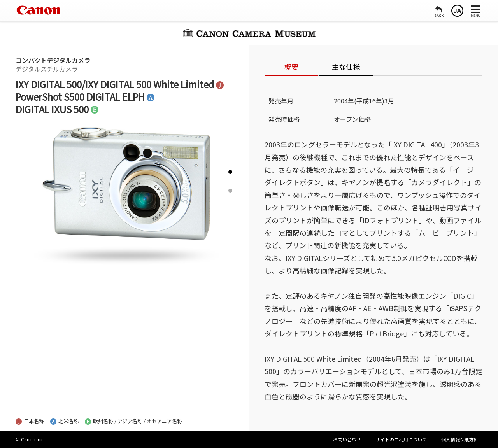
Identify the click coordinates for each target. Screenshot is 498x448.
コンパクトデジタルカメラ (53, 60)
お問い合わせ (347, 439)
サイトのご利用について (401, 439)
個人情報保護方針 (460, 439)
